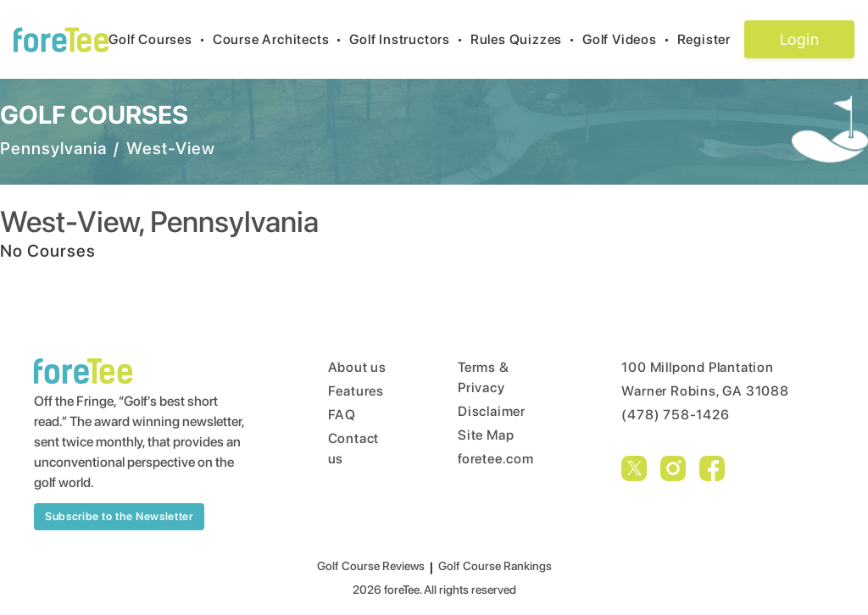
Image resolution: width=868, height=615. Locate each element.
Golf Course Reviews (371, 566)
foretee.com (496, 459)
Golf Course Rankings (495, 566)
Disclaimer (492, 411)
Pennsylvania (53, 148)
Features (356, 391)
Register (711, 39)
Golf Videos (630, 39)
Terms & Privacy (484, 377)
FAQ (342, 415)
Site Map (486, 435)
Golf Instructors (410, 39)
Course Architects (281, 39)
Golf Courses (160, 39)
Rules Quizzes (526, 39)
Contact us (354, 449)
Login (799, 39)
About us (357, 367)
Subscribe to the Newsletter (119, 516)
